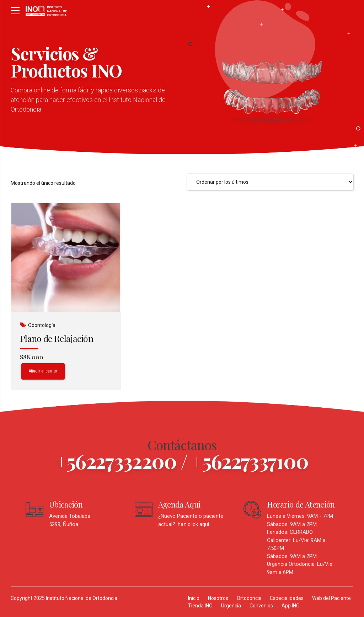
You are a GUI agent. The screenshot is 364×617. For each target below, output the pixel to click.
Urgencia (231, 606)
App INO (291, 606)
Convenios (261, 606)
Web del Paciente (331, 598)
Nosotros (218, 598)
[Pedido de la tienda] (270, 182)
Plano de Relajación (57, 338)
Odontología (42, 325)
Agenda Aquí (179, 504)
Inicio (194, 598)
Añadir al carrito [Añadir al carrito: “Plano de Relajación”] (43, 371)
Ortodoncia (249, 598)
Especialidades (287, 598)
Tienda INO (200, 606)
